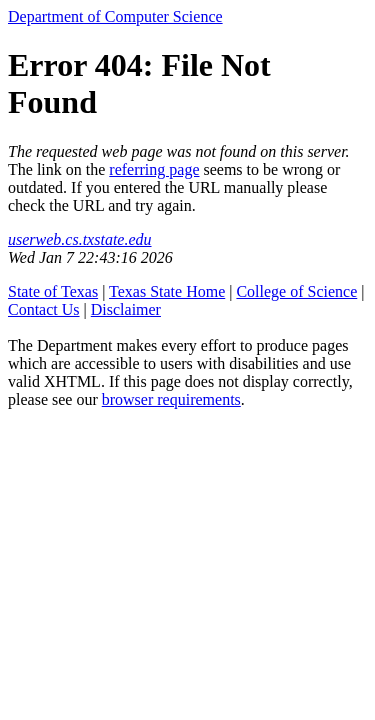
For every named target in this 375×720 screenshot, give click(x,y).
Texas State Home (167, 291)
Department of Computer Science (115, 16)
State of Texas (53, 291)
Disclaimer (126, 309)
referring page (154, 169)
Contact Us (44, 309)
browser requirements (171, 399)
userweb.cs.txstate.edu (80, 239)
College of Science (296, 291)
